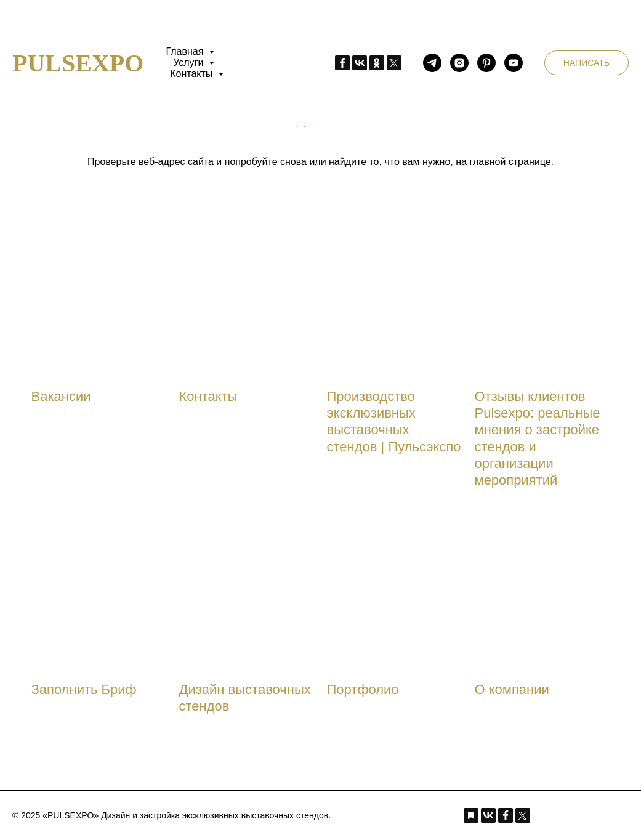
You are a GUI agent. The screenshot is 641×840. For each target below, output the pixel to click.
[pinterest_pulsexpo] (486, 63)
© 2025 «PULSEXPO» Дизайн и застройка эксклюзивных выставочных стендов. (171, 815)
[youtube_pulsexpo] (514, 63)
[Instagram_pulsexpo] (459, 63)
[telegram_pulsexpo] (432, 63)
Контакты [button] (193, 74)
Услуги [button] (190, 63)
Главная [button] (186, 51)
